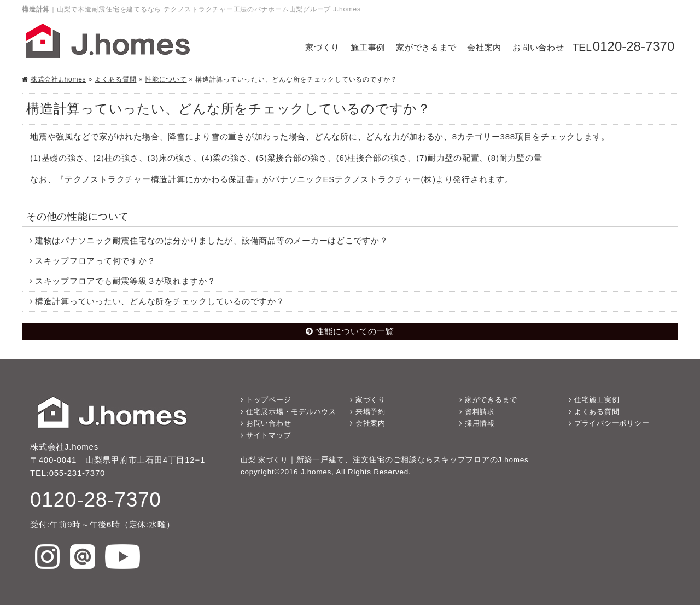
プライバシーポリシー (612, 423)
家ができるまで (426, 47)
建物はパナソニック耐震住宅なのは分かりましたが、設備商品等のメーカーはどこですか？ (212, 240)
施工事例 (368, 47)
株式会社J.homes (59, 79)
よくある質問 (116, 79)
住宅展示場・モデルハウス (291, 412)
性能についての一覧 (355, 331)
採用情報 (480, 423)
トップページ (269, 400)
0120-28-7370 (634, 46)
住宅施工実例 (597, 400)
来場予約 (371, 412)
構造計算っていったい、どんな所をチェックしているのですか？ (160, 301)
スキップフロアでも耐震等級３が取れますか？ (126, 281)
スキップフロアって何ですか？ (95, 261)
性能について (166, 79)
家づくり (322, 47)
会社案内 (484, 47)
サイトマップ (269, 435)
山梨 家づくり (264, 460)
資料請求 (480, 412)
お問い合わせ (538, 47)
